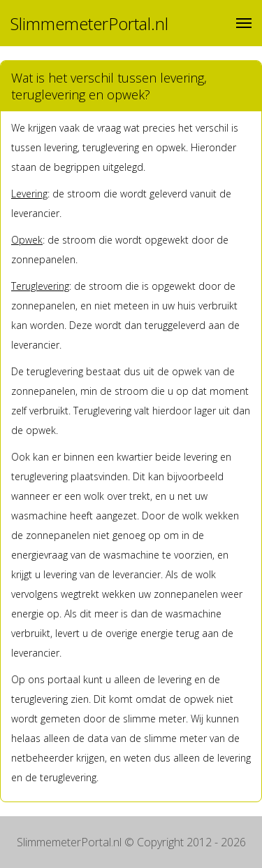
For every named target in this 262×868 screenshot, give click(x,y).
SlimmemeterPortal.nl (89, 23)
